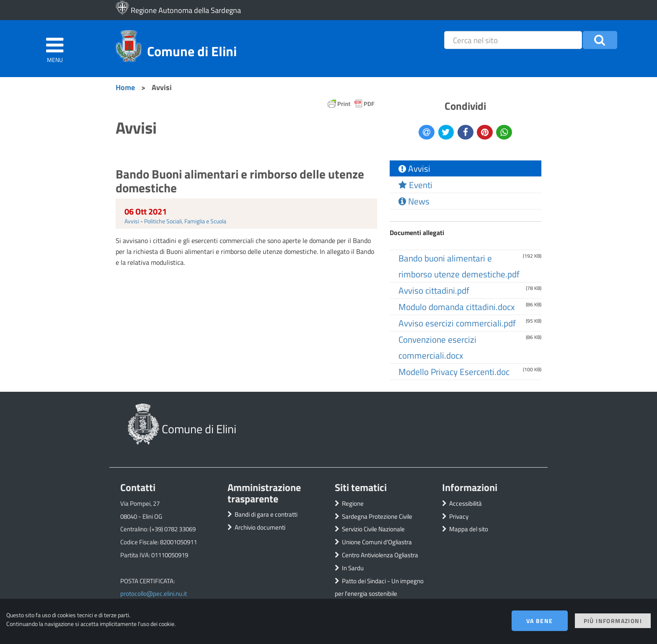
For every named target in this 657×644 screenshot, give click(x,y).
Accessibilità (466, 503)
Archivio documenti (260, 527)
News (414, 201)
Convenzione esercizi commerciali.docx (437, 347)
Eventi (415, 185)
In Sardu (353, 568)
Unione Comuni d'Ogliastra (377, 542)
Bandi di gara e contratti (266, 514)
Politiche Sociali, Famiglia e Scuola (185, 221)
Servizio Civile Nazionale (373, 529)
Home (125, 87)
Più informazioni (613, 621)
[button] (600, 40)
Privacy (459, 516)
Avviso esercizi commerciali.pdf (457, 323)
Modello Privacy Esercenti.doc (454, 372)
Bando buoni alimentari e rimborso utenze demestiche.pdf (459, 266)
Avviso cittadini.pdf (434, 290)
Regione (353, 503)
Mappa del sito (469, 529)
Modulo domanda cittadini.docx (457, 307)
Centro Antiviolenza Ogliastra (380, 555)
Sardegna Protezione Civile (377, 516)
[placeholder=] (513, 40)
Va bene (540, 621)
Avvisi (132, 221)
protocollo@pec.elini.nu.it (154, 594)
